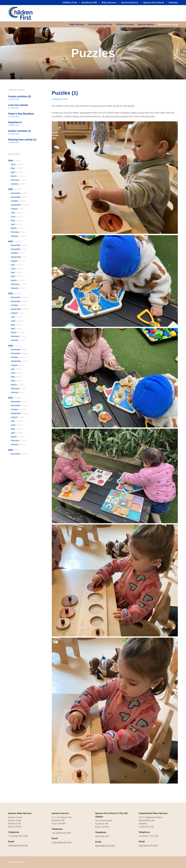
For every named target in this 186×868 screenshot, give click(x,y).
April (17, 172)
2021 (15, 398)
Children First (70, 2)
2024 (15, 241)
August (18, 209)
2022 (14, 346)
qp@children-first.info (105, 846)
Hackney (173, 2)
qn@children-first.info (62, 842)
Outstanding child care (100, 24)
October (18, 201)
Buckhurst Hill (89, 2)
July (17, 213)
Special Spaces (146, 24)
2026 (14, 160)
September (20, 205)
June (17, 164)
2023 (15, 293)
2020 (14, 450)
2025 (15, 189)
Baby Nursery (109, 2)
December (19, 193)
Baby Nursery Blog (168, 24)
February (19, 180)
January (18, 184)
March (18, 176)
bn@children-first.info (18, 846)
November (19, 197)
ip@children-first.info (148, 846)
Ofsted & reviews (125, 24)
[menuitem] (78, 24)
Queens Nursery (130, 2)
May (17, 168)
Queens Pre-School (153, 2)
